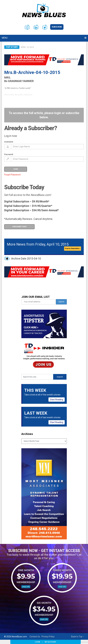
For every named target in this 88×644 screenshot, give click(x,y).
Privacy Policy (48, 637)
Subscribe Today (19, 227)
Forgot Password (12, 175)
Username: (9, 142)
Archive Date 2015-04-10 (26, 259)
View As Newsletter (73, 249)
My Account (50, 642)
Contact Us (35, 637)
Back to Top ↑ (78, 637)
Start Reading (57, 400)
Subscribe (57, 27)
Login (37, 642)
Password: (9, 154)
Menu (5, 38)
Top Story (12, 47)
